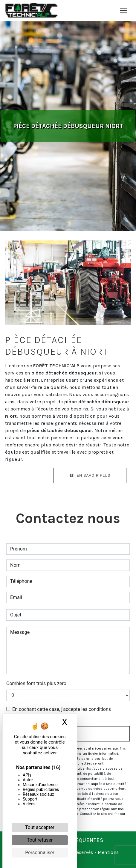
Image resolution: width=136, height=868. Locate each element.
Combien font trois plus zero (36, 683)
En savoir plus (90, 475)
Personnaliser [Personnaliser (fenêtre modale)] (40, 853)
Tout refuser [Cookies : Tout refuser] (40, 840)
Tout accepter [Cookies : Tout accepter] (40, 827)
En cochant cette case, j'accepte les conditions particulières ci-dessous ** (62, 713)
